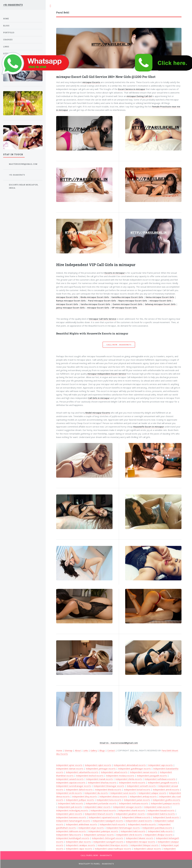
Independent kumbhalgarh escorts (73, 838)
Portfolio (9, 33)
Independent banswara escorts (71, 817)
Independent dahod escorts (79, 790)
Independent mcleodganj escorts (72, 810)
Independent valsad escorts (114, 772)
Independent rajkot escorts (98, 765)
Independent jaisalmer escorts (130, 814)
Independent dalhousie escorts (71, 831)
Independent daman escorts (70, 769)
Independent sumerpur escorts (99, 835)
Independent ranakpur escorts (80, 845)
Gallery (94, 750)
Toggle (50, 6)
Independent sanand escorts (70, 779)
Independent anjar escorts (91, 828)
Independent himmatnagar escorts (123, 828)
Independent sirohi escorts (69, 793)
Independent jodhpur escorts (80, 800)
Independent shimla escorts (129, 779)
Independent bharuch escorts (99, 814)
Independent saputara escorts (71, 782)
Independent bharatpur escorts (113, 845)
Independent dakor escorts (98, 807)
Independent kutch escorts (112, 824)
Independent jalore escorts (69, 814)
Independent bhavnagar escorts (109, 786)
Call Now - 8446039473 (119, 345)
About (78, 750)
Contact (111, 750)
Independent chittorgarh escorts (108, 838)
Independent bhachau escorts (102, 782)
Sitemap (68, 750)
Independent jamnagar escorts (101, 769)
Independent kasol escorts (103, 810)
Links (86, 750)
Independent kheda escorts (108, 790)
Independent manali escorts (100, 779)
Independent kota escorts (109, 800)
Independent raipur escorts (79, 849)
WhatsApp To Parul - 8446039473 (96, 864)
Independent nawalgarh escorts (108, 821)
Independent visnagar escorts (127, 807)
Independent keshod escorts (90, 776)
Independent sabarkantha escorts (82, 772)
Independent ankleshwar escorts (81, 824)
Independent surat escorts (123, 793)
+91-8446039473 (13, 5)
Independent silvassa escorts (113, 796)
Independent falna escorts (69, 835)
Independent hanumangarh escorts (73, 821)
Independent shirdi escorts (129, 835)
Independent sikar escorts (78, 842)
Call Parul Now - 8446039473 (96, 855)
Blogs (102, 750)
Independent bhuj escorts (85, 796)
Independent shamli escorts (132, 810)
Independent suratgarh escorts (108, 842)
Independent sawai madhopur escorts (113, 849)
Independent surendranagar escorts (74, 786)
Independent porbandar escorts (101, 803)
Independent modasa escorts (120, 776)
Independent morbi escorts (132, 782)
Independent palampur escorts (103, 831)
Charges (8, 40)
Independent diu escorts (96, 793)
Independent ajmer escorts (69, 765)
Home (59, 750)
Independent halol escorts (71, 803)
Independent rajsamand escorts (104, 817)
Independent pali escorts (70, 807)
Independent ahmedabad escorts (130, 765)
